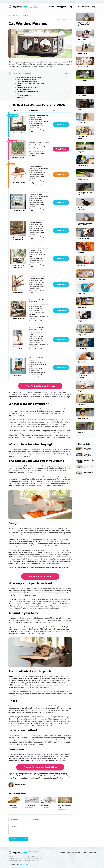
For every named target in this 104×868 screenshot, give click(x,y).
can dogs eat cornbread (32, 776)
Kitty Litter (82, 293)
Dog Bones (82, 391)
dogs (20, 435)
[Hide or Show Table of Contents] (67, 74)
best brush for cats (50, 776)
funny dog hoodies (20, 778)
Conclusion (21, 98)
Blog (93, 7)
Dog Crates (82, 335)
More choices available (40, 577)
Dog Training (82, 53)
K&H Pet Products (18, 211)
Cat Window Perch (18, 133)
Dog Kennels (82, 432)
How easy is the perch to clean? (28, 87)
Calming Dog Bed (84, 67)
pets (29, 431)
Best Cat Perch (18, 293)
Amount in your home (24, 89)
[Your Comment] (40, 829)
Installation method (25, 96)
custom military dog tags (61, 774)
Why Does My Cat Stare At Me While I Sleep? (84, 24)
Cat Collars (12, 806)
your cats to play (63, 627)
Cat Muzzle (82, 362)
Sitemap (84, 852)
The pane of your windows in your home (31, 83)
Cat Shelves (45, 806)
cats (61, 62)
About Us (92, 852)
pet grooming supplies (21, 774)
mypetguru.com (24, 864)
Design (19, 85)
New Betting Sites (73, 852)
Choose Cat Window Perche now (40, 767)
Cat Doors (81, 405)
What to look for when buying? (28, 81)
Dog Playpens (88, 472)
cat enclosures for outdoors (39, 778)
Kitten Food (82, 40)
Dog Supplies (73, 7)
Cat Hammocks (30, 806)
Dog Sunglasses (83, 238)
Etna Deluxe (18, 376)
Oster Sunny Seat (18, 157)
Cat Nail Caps (83, 266)
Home (49, 7)
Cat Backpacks (83, 166)
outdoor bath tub (15, 776)
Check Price (61, 125)
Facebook (61, 852)
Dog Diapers (82, 280)
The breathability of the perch (28, 91)
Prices (19, 93)
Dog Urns (81, 109)
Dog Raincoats (83, 418)
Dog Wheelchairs (84, 179)
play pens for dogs (58, 778)
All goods (85, 7)
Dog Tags (81, 252)
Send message (16, 839)
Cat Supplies (58, 7)
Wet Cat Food (83, 123)
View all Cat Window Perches (40, 386)
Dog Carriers (82, 321)
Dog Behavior (83, 348)
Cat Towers (82, 96)
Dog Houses (82, 307)
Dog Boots (82, 152)
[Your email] (40, 820)
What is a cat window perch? (27, 79)
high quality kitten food (40, 774)
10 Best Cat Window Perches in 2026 (30, 77)
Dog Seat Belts (89, 460)
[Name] (18, 820)
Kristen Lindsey (21, 784)
